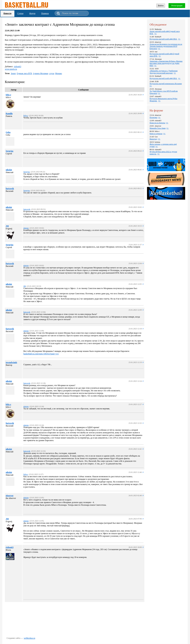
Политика (154, 117)
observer (10, 496)
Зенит (13, 73)
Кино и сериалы (156, 133)
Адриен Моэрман (41, 73)
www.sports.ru (11, 69)
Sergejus (10, 151)
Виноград (153, 139)
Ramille (9, 114)
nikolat (9, 170)
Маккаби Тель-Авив (158, 128)
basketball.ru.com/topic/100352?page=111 (41, 354)
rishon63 (18, 66)
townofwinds (11, 362)
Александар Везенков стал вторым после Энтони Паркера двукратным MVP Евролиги (166, 46)
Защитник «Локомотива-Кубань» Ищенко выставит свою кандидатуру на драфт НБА (166, 63)
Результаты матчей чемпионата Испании (166, 83)
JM (7, 226)
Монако (59, 73)
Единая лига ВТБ (24, 73)
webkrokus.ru (29, 638)
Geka (8, 132)
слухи (52, 73)
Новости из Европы (157, 123)
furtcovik (10, 189)
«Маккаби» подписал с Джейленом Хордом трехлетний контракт (164, 72)
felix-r (8, 95)
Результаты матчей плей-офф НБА (163, 39)
